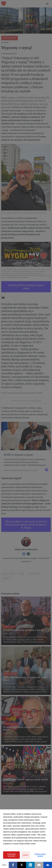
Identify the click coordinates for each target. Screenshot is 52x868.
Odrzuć (26, 855)
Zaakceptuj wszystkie (11, 855)
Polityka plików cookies (40, 855)
